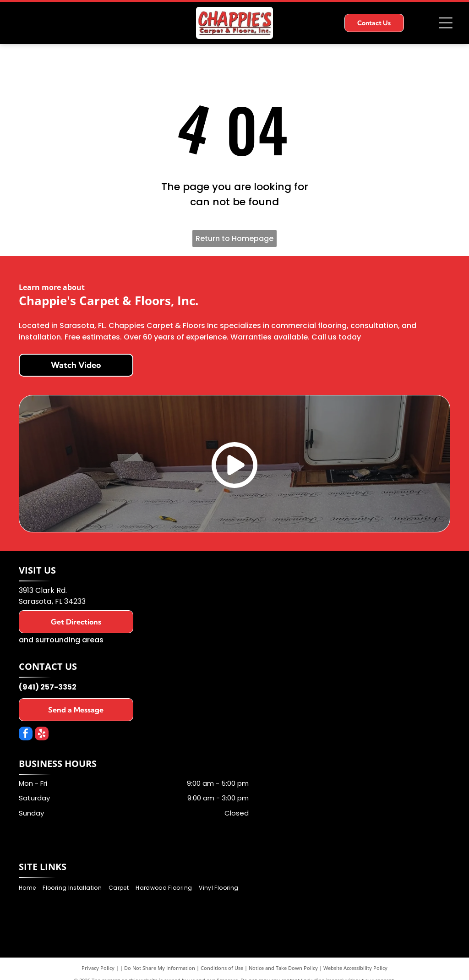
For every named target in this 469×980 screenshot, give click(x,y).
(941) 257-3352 (48, 687)
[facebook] (26, 735)
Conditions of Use (222, 968)
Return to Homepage (234, 238)
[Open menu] (446, 23)
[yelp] (42, 735)
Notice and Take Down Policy (283, 968)
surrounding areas (69, 640)
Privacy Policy (98, 968)
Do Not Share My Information (160, 968)
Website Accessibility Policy (355, 968)
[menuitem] (31, 888)
